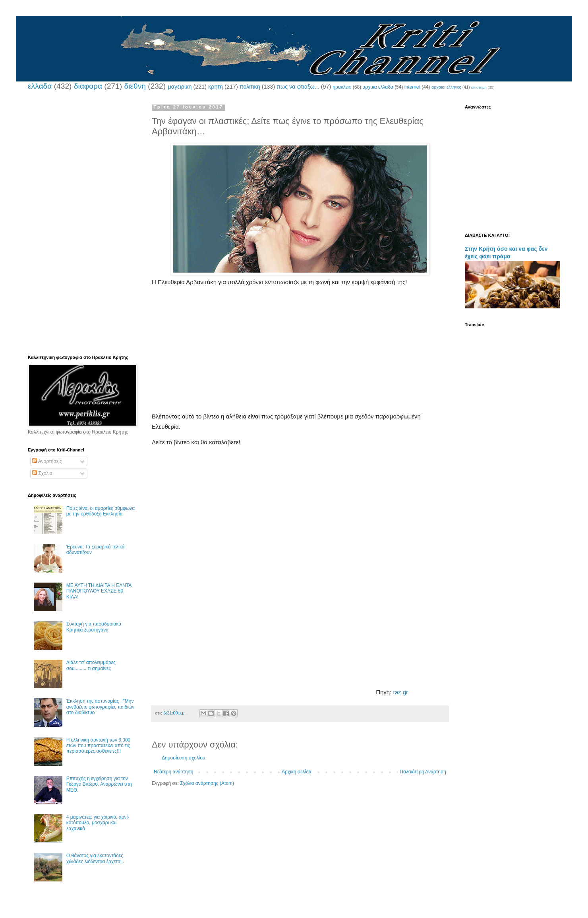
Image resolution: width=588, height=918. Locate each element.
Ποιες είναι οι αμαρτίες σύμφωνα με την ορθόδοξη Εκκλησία (101, 511)
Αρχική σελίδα (297, 772)
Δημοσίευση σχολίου (183, 758)
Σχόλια (42, 473)
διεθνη (135, 86)
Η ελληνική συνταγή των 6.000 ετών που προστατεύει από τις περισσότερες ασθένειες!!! (98, 746)
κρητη (216, 87)
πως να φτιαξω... (298, 87)
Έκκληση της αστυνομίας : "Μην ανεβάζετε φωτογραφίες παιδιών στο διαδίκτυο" (101, 707)
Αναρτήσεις (47, 461)
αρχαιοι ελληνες (446, 87)
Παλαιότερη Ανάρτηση (423, 772)
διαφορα (88, 86)
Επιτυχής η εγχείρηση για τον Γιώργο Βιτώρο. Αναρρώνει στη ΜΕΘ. (99, 784)
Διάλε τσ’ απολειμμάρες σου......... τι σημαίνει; (91, 665)
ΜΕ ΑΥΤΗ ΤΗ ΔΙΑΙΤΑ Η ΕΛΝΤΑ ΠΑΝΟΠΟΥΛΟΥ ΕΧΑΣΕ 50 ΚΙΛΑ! (99, 591)
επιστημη (479, 87)
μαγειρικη (180, 87)
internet (412, 87)
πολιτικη (250, 87)
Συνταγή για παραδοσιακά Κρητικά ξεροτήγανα (94, 627)
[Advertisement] (300, 356)
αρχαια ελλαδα (378, 87)
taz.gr (401, 692)
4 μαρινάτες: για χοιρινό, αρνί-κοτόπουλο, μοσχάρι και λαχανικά (98, 823)
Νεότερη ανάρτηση (173, 772)
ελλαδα (40, 86)
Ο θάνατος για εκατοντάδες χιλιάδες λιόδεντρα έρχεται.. (95, 858)
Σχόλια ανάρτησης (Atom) (207, 783)
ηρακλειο (342, 87)
